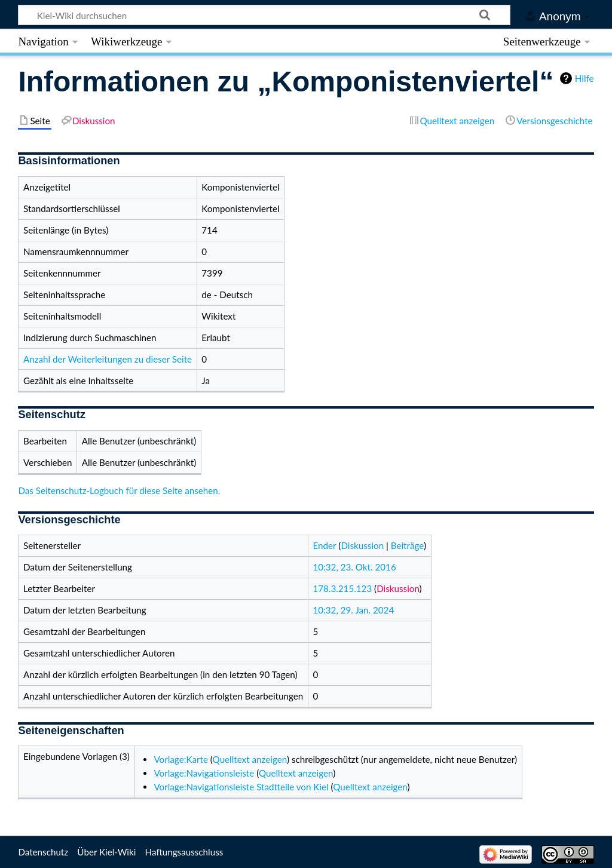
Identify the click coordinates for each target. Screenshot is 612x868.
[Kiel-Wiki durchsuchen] (264, 15)
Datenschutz (43, 852)
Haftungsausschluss (184, 852)
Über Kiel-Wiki (106, 852)
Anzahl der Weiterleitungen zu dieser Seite (108, 359)
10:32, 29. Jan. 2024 (353, 610)
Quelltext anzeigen (250, 759)
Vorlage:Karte (181, 759)
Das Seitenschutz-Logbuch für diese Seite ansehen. (119, 490)
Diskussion (362, 545)
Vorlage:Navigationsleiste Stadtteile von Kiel (241, 787)
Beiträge (407, 545)
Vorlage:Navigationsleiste (204, 773)
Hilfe (585, 78)
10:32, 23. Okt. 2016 (354, 567)
